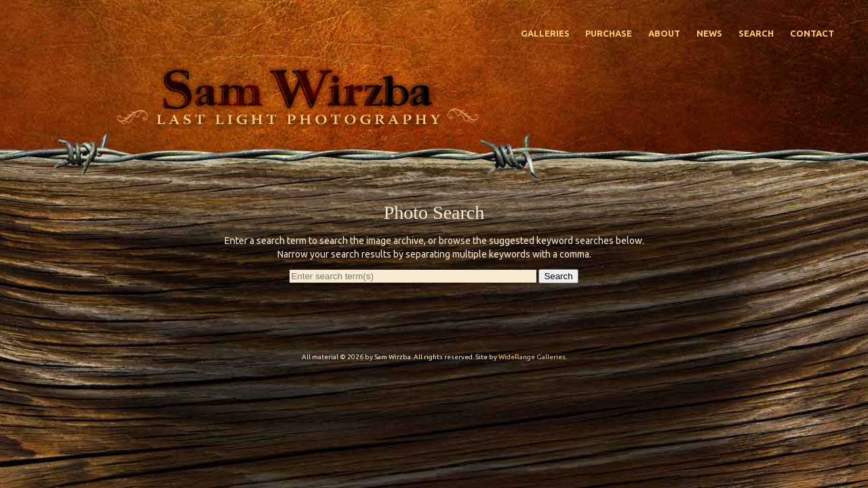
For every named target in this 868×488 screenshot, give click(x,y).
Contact (812, 33)
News (709, 33)
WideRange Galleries (532, 357)
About (664, 33)
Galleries (545, 33)
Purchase (609, 33)
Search (756, 33)
